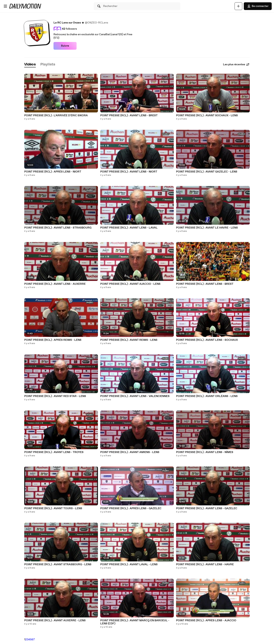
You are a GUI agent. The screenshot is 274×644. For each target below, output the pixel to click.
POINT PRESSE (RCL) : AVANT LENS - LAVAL (129, 228)
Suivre (65, 46)
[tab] (30, 65)
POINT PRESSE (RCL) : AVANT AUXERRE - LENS (55, 621)
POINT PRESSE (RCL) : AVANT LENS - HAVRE (205, 564)
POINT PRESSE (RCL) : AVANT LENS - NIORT (129, 172)
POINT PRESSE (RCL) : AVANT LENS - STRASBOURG (58, 228)
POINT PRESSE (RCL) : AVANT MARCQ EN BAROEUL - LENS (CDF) (135, 622)
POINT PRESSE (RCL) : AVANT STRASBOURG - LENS (58, 564)
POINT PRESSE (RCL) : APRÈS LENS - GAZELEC (131, 508)
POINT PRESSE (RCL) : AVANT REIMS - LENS (129, 340)
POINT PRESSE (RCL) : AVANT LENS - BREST (129, 116)
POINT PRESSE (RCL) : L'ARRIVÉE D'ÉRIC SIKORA (56, 116)
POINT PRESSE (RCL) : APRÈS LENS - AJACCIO (206, 621)
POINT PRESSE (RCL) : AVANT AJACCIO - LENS (130, 284)
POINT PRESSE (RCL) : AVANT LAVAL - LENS (129, 564)
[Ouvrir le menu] (5, 6)
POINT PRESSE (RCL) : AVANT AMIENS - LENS (130, 452)
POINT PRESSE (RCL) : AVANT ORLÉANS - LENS (207, 396)
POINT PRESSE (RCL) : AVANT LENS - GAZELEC (207, 508)
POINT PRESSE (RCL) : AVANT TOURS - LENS (53, 508)
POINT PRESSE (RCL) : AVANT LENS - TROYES (54, 452)
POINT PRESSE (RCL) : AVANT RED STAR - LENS (55, 396)
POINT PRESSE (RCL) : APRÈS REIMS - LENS (53, 340)
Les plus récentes (236, 64)
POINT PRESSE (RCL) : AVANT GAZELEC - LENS (207, 172)
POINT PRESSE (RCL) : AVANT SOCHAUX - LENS (207, 116)
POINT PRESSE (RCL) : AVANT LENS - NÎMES (205, 452)
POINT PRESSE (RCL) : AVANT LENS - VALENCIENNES (135, 396)
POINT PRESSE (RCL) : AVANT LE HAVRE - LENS (207, 228)
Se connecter (258, 6)
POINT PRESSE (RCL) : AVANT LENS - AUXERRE (55, 284)
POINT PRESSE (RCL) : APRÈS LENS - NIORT (53, 172)
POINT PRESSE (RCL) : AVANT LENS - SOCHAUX (207, 340)
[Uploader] (238, 6)
